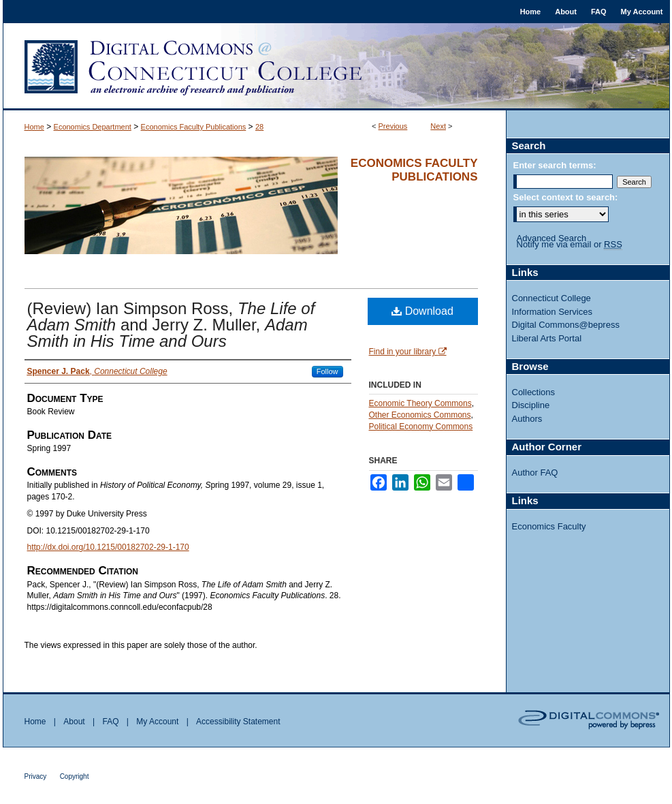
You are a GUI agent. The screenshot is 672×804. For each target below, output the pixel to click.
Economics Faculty (549, 526)
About (74, 722)
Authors (527, 419)
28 (259, 127)
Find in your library (408, 352)
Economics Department (93, 127)
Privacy (36, 776)
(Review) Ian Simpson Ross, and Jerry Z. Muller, (171, 325)
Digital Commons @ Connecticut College (336, 67)
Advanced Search (552, 238)
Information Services (553, 312)
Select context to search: (566, 197)
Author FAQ (535, 473)
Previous (393, 126)
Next (438, 126)
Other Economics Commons (420, 415)
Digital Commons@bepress (566, 325)
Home (34, 127)
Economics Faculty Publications (194, 127)
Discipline (531, 405)
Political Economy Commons (421, 427)
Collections (534, 392)
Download (422, 311)
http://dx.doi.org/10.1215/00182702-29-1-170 (108, 547)
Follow (327, 371)
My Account (157, 722)
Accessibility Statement (238, 722)
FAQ (110, 722)
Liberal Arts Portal (547, 338)
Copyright (75, 776)
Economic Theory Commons (420, 403)
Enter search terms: (555, 165)
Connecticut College (551, 298)
